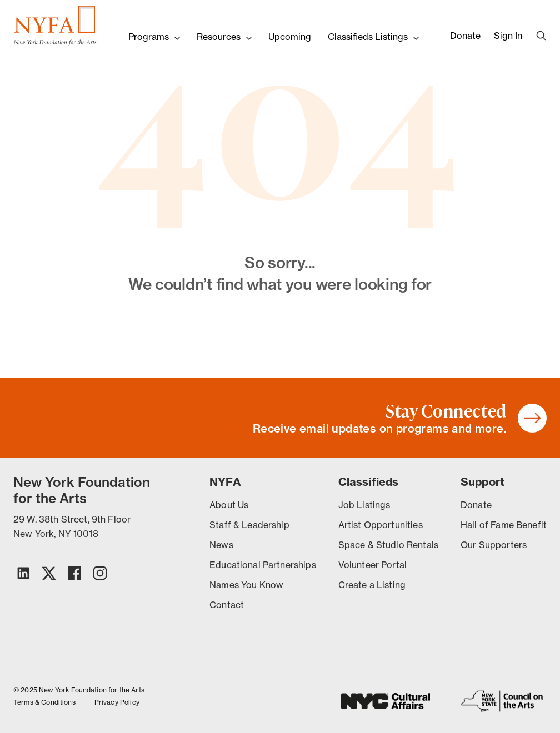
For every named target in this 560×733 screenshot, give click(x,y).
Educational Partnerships (263, 565)
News (221, 545)
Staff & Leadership (249, 525)
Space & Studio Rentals (388, 545)
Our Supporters (494, 545)
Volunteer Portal (372, 565)
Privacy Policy (117, 702)
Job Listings (364, 505)
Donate (465, 36)
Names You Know (246, 585)
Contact (227, 605)
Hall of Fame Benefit (504, 525)
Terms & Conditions (44, 702)
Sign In (508, 36)
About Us (229, 505)
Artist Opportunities (381, 525)
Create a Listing (372, 585)
